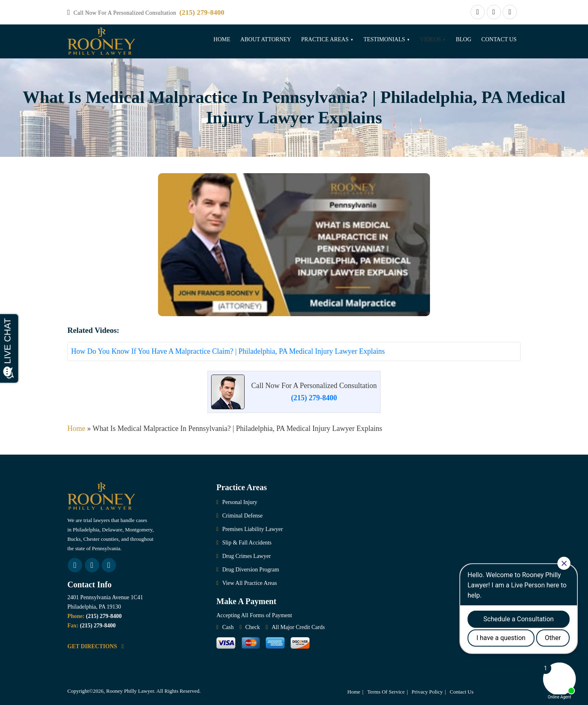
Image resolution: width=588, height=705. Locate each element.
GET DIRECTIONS (96, 646)
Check (253, 627)
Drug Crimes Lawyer (246, 556)
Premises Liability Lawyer (253, 529)
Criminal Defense (242, 516)
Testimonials (384, 39)
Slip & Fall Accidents (247, 543)
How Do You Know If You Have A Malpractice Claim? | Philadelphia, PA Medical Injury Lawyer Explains (228, 351)
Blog (463, 39)
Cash (228, 627)
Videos (430, 39)
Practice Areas (325, 39)
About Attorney (266, 39)
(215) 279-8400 (202, 12)
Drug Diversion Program (251, 570)
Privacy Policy (427, 692)
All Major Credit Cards (298, 627)
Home (222, 39)
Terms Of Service (386, 692)
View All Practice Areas (249, 583)
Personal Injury (240, 502)
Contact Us (499, 39)
